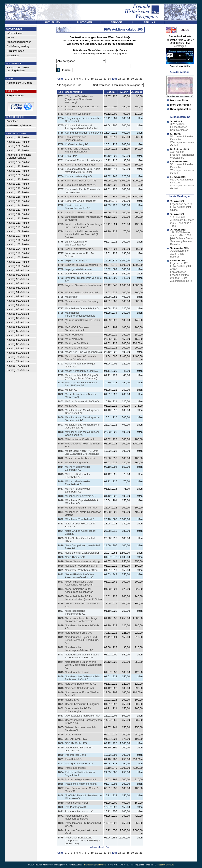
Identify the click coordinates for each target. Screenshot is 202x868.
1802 (61, 394)
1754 (61, 118)
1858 (61, 743)
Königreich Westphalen (78, 114)
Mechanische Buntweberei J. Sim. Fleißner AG (81, 384)
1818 (61, 496)
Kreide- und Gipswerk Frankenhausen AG (77, 150)
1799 (61, 375)
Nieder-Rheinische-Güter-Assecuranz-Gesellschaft (79, 576)
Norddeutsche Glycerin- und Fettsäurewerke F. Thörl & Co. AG (82, 640)
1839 (61, 625)
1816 (61, 481)
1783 (61, 285)
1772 (61, 217)
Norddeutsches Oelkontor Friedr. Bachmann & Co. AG (83, 678)
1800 (61, 382)
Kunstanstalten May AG (78, 176)
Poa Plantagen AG (75, 807)
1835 (61, 596)
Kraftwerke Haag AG (77, 144)
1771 (61, 212)
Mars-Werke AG (74, 335)
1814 (61, 467)
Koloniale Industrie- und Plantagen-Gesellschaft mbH (81, 127)
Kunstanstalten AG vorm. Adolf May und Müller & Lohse (82, 170)
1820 (61, 508)
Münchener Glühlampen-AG (81, 508)
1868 (61, 795)
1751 (61, 96)
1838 (61, 618)
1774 (61, 231)
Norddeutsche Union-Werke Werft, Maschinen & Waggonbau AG (83, 665)
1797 (61, 364)
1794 (61, 348)
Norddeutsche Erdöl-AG (79, 633)
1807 (61, 425)
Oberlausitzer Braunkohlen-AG (82, 716)
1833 (61, 582)
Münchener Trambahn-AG (80, 519)
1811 (61, 451)
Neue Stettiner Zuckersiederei (82, 553)
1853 (61, 716)
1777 (61, 253)
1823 (61, 524)
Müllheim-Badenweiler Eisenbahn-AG (78, 468)
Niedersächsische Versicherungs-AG (75, 612)
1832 (61, 574)
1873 (61, 823)
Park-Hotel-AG (73, 759)
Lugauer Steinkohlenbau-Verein (83, 285)
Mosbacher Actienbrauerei (80, 458)
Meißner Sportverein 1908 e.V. (82, 401)
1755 (61, 125)
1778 (61, 261)
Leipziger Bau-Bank (76, 261)
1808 (61, 432)
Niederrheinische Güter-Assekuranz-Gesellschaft (79, 590)
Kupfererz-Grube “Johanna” (81, 201)
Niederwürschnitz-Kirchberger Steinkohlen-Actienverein (82, 620)
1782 (61, 278)
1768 (61, 197)
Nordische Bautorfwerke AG (81, 684)
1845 (61, 672)
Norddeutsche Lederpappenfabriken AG (79, 649)
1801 (61, 390)
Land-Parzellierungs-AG (79, 212)
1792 (61, 339)
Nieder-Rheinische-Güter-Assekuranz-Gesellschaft (79, 583)
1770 (61, 205)
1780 (61, 269)
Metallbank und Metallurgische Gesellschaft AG (82, 412)
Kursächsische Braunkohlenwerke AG (78, 207)
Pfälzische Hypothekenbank (81, 779)
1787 (61, 308)
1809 (61, 439)
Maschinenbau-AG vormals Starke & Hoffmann (80, 358)
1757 (61, 137)
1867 (61, 788)
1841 (61, 637)
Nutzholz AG (72, 700)
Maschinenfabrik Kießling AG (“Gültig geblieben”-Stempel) (81, 377)
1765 (61, 181)
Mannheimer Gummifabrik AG (82, 308)
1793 (61, 343)
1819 (61, 500)
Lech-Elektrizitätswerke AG (80, 249)
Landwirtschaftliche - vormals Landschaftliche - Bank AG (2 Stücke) (81, 234)
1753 (61, 114)
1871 (61, 811)
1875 (61, 838)
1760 (61, 156)
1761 (61, 160)
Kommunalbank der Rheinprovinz (84, 133)
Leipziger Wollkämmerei (79, 269)
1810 (61, 444)
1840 (61, 633)
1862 (61, 763)
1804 (61, 406)
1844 (61, 662)
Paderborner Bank (75, 755)
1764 (61, 176)
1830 (61, 566)
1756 (61, 133)
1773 (61, 224)
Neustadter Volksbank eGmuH (82, 566)
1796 (61, 356)
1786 (61, 301)
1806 (61, 417)
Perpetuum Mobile (75, 768)
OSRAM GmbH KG (76, 739)
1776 (61, 249)
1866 (61, 784)
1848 (61, 688)
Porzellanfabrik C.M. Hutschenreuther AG (77, 817)
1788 (61, 313)
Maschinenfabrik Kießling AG (81, 371)
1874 (61, 830)
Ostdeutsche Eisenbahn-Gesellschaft (79, 749)
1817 (61, 489)
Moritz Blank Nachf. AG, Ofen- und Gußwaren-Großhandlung (82, 452)
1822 (61, 519)
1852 (61, 708)
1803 (61, 401)
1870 (61, 807)
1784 (61, 292)
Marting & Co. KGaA (77, 343)
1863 (61, 768)
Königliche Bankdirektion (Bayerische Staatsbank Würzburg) (79, 99)
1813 (61, 462)
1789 (61, 320)
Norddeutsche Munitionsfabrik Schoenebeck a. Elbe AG (82, 656)
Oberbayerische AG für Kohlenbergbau (78, 710)
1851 (61, 704)
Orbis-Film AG (73, 735)
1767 (61, 189)
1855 (61, 727)
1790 (61, 327)
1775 (61, 242)
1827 (61, 553)
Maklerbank (72, 297)
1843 (61, 655)
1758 (61, 144)
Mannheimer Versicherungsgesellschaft (80, 314)
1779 (61, 265)
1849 (61, 692)
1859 (61, 748)
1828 (61, 557)
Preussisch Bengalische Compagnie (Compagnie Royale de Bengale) (83, 841)
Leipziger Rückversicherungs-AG (84, 265)
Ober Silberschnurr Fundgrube (82, 704)
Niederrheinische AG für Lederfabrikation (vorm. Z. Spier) (83, 598)
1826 (61, 545)
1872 (61, 816)
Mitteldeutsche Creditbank (80, 439)
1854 (61, 720)
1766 (61, 185)
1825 (61, 538)
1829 (61, 561)
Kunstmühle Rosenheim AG (81, 181)
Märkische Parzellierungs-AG (81, 292)
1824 (61, 531)
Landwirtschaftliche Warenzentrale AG (76, 243)
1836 (61, 604)
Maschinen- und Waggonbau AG (83, 352)
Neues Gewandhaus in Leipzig (82, 561)
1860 (61, 755)
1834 (61, 589)
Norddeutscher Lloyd (77, 672)
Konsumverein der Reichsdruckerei (75, 138)
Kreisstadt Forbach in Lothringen (83, 160)
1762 (61, 165)
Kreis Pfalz (71, 156)
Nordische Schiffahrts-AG (79, 688)
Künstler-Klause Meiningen (80, 165)
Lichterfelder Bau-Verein (79, 274)
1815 (61, 474)
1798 (61, 371)
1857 (61, 739)
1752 (61, 106)
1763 (61, 169)
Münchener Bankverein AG (80, 496)
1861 (61, 759)
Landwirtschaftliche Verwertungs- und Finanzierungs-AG (84, 226)
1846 (61, 676)
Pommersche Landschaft (79, 811)
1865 (61, 779)
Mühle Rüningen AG (76, 462)
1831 (61, 570)
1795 (61, 352)
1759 (61, 149)
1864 (61, 772)
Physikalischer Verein (77, 803)
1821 (61, 512)
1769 (61, 201)
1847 (61, 684)
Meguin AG (71, 390)
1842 (61, 647)
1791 (61, 335)
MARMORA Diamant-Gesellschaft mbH (77, 329)
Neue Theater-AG (75, 557)
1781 (61, 274)
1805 (61, 410)
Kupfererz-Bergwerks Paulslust (82, 197)
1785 (61, 297)
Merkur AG (71, 406)
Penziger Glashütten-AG (79, 763)
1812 (61, 458)
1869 (61, 803)
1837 (61, 611)
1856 (61, 735)
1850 (61, 700)
